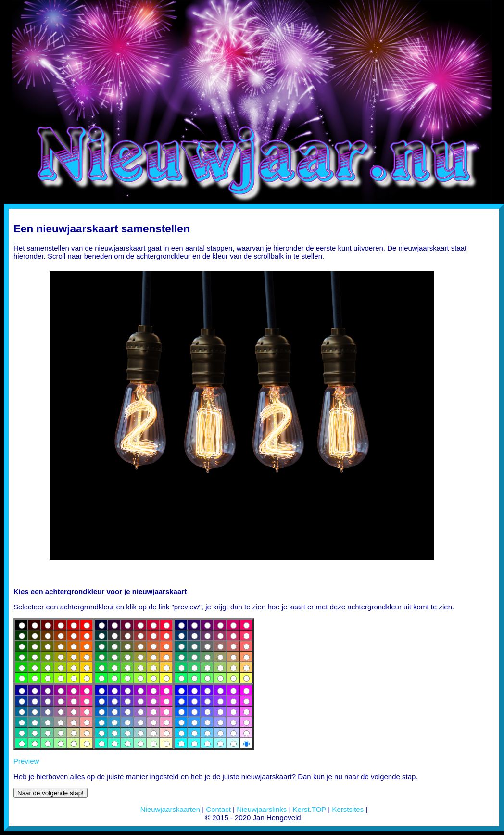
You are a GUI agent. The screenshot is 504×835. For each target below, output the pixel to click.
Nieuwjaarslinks (262, 809)
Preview (26, 761)
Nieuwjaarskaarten (170, 809)
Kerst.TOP (309, 809)
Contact (218, 809)
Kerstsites (348, 809)
